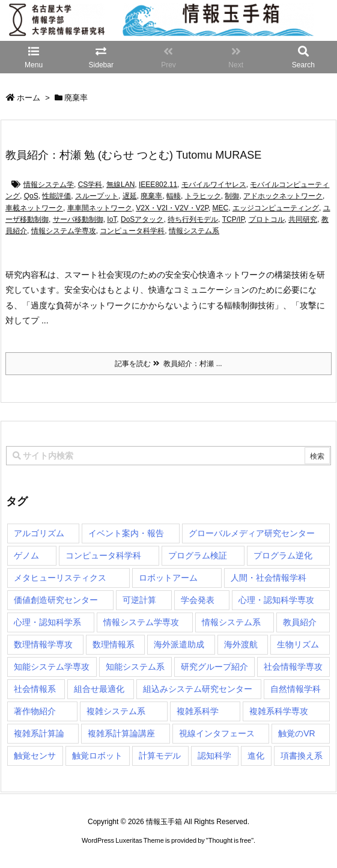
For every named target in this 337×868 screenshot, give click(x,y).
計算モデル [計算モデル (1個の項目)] (160, 756)
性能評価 (56, 196)
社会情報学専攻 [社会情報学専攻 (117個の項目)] (293, 667)
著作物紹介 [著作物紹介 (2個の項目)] (35, 711)
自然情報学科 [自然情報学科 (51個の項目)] (296, 689)
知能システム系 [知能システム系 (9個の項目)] (135, 667)
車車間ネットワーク (100, 208)
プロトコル (267, 219)
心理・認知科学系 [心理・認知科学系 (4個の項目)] (47, 622)
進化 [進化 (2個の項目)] (256, 756)
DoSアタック (142, 219)
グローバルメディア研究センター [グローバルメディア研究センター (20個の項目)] (252, 533)
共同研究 (303, 219)
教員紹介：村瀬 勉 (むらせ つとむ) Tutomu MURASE (133, 155)
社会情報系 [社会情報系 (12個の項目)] (35, 689)
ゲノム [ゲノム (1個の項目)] (26, 555)
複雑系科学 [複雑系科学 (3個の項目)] (198, 711)
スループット (97, 196)
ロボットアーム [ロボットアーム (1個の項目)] (168, 578)
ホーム (29, 98)
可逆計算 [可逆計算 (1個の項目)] (139, 600)
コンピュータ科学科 (132, 231)
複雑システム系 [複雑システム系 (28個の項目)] (116, 711)
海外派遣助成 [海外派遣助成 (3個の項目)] (179, 644)
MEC (221, 208)
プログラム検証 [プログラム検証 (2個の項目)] (198, 555)
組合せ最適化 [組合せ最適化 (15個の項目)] (99, 689)
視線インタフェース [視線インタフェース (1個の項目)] (217, 733)
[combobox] (168, 456)
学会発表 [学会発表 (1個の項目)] (198, 600)
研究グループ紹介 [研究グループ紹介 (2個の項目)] (214, 667)
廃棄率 (151, 196)
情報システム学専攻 (64, 231)
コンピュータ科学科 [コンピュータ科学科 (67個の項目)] (103, 555)
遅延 (130, 196)
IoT (112, 219)
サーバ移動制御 (78, 219)
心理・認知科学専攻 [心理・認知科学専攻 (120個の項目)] (276, 600)
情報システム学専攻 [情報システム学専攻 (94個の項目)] (141, 622)
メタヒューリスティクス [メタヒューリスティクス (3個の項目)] (60, 578)
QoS (31, 196)
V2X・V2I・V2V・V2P (172, 208)
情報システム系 (194, 231)
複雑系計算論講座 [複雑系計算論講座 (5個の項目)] (121, 733)
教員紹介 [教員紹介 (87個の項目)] (300, 622)
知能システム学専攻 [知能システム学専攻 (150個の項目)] (52, 667)
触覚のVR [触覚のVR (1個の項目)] (296, 733)
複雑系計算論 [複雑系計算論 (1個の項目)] (39, 733)
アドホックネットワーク (283, 196)
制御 (232, 196)
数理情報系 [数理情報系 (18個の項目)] (114, 644)
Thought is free (230, 840)
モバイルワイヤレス (214, 185)
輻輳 (174, 196)
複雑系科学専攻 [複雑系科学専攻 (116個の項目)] (279, 711)
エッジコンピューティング (276, 208)
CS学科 (90, 185)
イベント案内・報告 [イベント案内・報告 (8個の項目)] (126, 533)
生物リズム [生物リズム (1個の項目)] (298, 644)
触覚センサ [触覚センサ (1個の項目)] (35, 756)
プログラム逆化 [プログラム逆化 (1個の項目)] (283, 555)
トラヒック (203, 196)
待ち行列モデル (193, 219)
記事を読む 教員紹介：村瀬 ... (168, 364)
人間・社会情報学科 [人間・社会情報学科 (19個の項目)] (269, 578)
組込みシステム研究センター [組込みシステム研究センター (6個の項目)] (198, 689)
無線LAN (120, 185)
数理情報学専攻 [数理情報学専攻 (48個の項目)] (43, 644)
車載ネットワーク (34, 208)
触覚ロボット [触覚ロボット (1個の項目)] (97, 756)
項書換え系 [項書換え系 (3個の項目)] (302, 756)
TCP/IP (233, 219)
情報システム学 (49, 185)
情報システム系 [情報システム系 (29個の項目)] (231, 622)
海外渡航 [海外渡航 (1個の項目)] (241, 644)
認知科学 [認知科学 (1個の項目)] (214, 756)
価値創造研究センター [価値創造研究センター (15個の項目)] (56, 600)
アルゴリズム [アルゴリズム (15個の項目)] (39, 533)
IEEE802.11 (158, 185)
